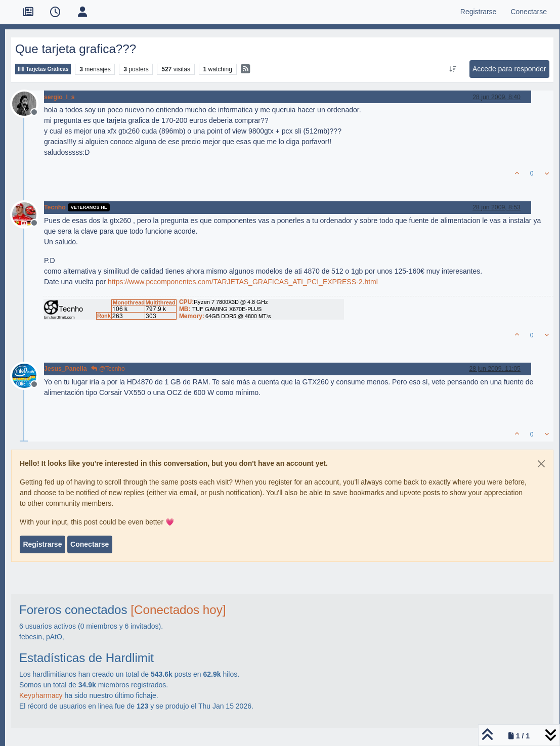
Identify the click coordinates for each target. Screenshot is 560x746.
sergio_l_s (59, 97)
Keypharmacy (41, 695)
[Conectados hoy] (178, 610)
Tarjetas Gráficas (43, 69)
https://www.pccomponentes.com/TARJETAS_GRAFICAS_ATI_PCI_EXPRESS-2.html (243, 282)
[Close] (541, 464)
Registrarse (42, 544)
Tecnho (55, 207)
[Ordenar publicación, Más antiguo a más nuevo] (453, 69)
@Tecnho (108, 369)
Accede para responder (509, 69)
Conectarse (90, 544)
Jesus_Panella (65, 369)
